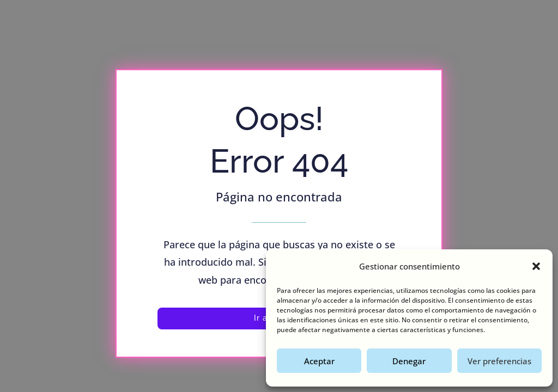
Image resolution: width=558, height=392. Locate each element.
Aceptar (319, 361)
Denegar (409, 361)
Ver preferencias (499, 361)
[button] (536, 266)
